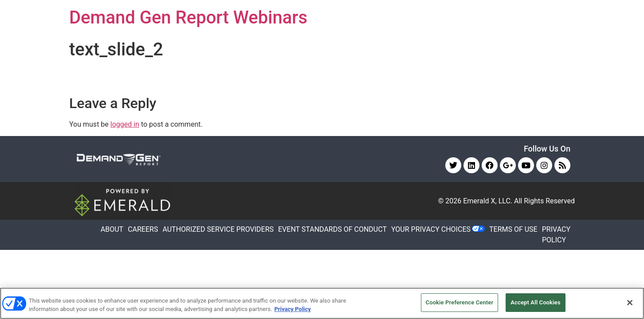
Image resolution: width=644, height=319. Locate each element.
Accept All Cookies (535, 302)
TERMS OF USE (513, 229)
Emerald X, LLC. (488, 201)
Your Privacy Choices (431, 229)
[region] (322, 303)
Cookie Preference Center (460, 302)
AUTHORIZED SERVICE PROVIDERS (218, 229)
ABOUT (112, 229)
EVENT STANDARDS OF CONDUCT (332, 229)
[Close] (630, 303)
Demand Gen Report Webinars (188, 18)
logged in (125, 124)
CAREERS (143, 229)
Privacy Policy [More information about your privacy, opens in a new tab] (292, 309)
